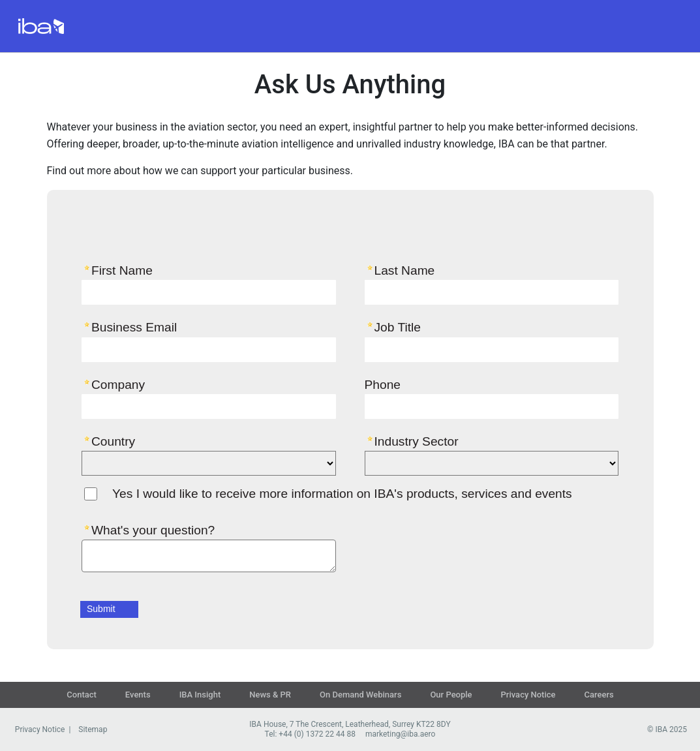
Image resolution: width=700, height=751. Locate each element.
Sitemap (93, 729)
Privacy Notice (528, 695)
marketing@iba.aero (400, 734)
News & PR (270, 695)
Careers (599, 695)
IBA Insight (200, 695)
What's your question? (153, 530)
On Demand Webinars (360, 695)
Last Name (405, 270)
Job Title (398, 327)
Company (118, 384)
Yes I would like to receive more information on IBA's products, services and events (342, 494)
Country (113, 441)
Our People (451, 695)
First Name (122, 270)
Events (138, 695)
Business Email (134, 327)
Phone (383, 384)
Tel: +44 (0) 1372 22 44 (305, 734)
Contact (82, 695)
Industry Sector (417, 441)
